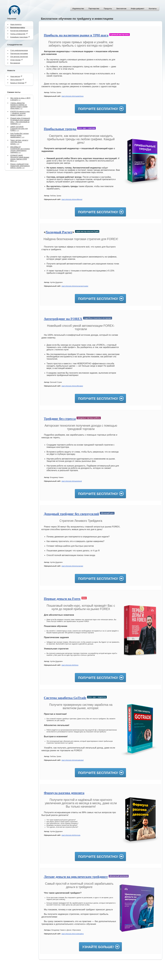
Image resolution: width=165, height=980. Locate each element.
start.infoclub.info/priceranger (72, 566)
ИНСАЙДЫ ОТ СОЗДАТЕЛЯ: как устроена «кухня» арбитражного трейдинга (20, 150)
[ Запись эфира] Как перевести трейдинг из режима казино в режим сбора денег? (19, 106)
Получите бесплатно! (98, 109)
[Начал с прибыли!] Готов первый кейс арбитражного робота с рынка (20, 166)
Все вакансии (15, 63)
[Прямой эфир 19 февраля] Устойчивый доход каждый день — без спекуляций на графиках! (20, 121)
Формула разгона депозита (64, 793)
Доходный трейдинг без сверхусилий (71, 514)
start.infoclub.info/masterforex (73, 96)
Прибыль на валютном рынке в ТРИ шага (76, 35)
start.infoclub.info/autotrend (72, 481)
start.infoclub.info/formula (71, 835)
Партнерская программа (19, 54)
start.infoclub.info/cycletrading (73, 934)
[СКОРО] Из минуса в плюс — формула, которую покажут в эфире (20, 113)
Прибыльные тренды (60, 129)
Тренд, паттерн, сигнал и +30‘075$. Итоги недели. (19, 142)
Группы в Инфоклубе (19, 34)
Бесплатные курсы (18, 28)
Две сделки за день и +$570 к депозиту (20, 99)
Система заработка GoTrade (65, 698)
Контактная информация (19, 31)
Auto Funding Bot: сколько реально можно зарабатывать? (20, 135)
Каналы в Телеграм (18, 83)
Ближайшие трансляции (20, 37)
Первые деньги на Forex (62, 599)
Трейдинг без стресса (60, 419)
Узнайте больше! (98, 947)
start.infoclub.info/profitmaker (72, 386)
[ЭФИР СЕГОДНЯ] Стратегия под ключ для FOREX (19, 129)
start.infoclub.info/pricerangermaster (75, 286)
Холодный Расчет (59, 232)
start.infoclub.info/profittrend (72, 199)
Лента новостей (17, 80)
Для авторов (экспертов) (19, 57)
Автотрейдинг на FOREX (63, 319)
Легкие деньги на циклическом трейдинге (76, 877)
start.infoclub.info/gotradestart (73, 760)
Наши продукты (16, 24)
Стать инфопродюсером (19, 50)
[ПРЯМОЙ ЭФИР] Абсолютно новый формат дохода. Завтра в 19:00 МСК (20, 158)
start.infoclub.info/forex (70, 665)
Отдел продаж (16, 60)
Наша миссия (16, 76)
